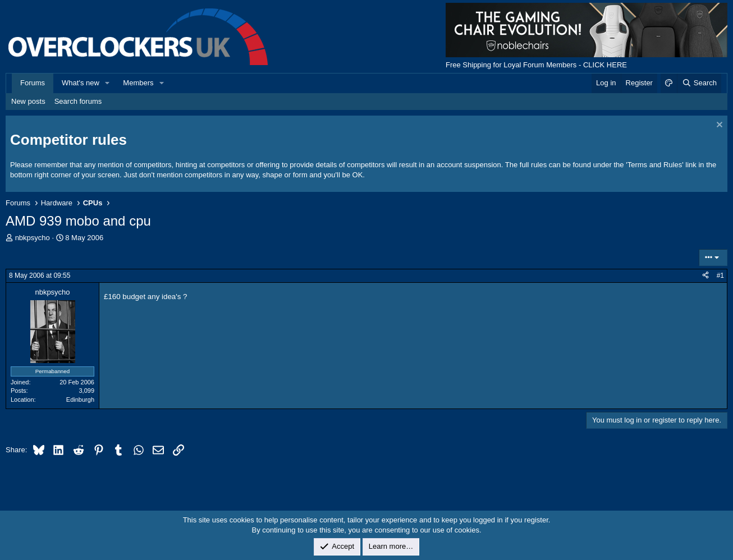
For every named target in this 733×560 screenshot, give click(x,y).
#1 (720, 276)
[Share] (705, 276)
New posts (28, 101)
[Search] (699, 83)
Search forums (78, 101)
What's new (81, 83)
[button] (108, 83)
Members (138, 83)
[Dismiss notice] (718, 126)
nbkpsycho (33, 238)
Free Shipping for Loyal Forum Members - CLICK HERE (536, 65)
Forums (33, 83)
